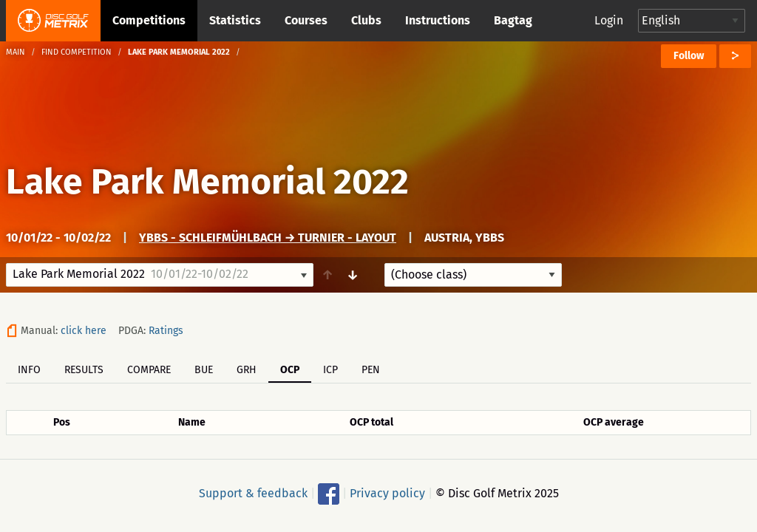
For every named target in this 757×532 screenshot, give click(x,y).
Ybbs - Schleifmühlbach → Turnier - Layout (268, 238)
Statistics (235, 20)
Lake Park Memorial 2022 (207, 182)
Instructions (438, 20)
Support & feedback (253, 493)
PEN (371, 370)
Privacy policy (387, 493)
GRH (247, 370)
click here (84, 331)
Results (84, 370)
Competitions (149, 20)
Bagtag (513, 20)
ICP (330, 370)
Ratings (166, 331)
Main (16, 52)
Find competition (77, 52)
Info (29, 370)
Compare (149, 370)
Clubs (366, 20)
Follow (689, 56)
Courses (306, 20)
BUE (204, 370)
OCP (290, 370)
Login (609, 20)
